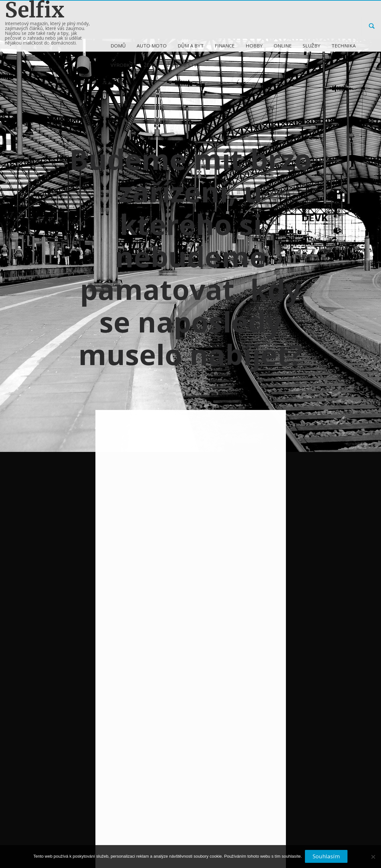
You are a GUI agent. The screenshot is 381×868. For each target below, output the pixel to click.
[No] (373, 859)
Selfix (35, 10)
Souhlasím (327, 857)
